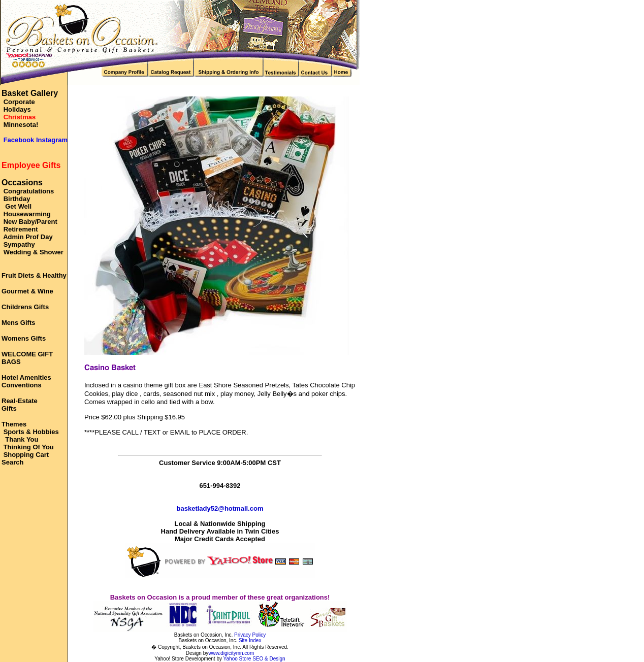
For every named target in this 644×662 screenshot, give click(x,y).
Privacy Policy (250, 635)
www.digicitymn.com (231, 653)
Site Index (250, 640)
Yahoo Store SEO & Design (254, 659)
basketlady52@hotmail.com (220, 508)
